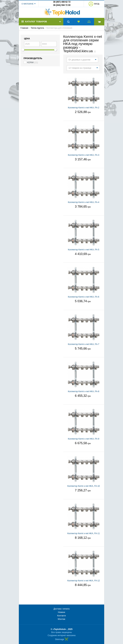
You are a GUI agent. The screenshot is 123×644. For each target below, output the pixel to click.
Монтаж (62, 619)
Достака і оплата (61, 609)
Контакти (62, 616)
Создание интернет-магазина (62, 635)
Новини (62, 612)
